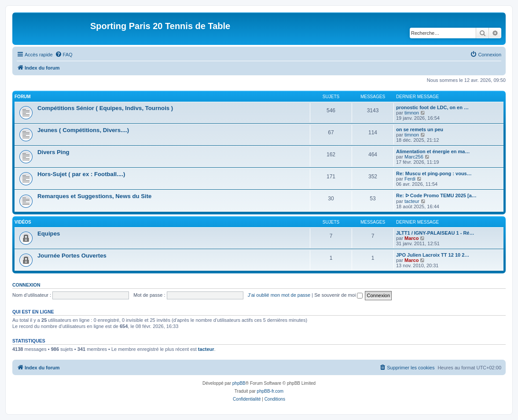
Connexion (26, 285)
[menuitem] (64, 55)
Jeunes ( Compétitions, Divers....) (83, 130)
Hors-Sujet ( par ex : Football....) (81, 174)
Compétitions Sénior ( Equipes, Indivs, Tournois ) (105, 108)
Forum (23, 97)
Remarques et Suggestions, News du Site (94, 196)
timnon (412, 113)
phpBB (239, 383)
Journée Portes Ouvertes (72, 256)
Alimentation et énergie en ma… (433, 151)
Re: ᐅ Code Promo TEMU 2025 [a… (436, 195)
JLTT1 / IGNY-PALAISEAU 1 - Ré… (435, 233)
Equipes (49, 234)
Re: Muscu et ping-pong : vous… (434, 173)
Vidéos (23, 222)
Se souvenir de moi (338, 295)
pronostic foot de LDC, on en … (432, 107)
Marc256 (414, 157)
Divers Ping (53, 152)
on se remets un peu (420, 129)
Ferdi (410, 179)
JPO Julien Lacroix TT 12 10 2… (433, 255)
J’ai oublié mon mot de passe (279, 295)
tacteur (412, 201)
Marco (411, 238)
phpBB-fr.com (270, 391)
